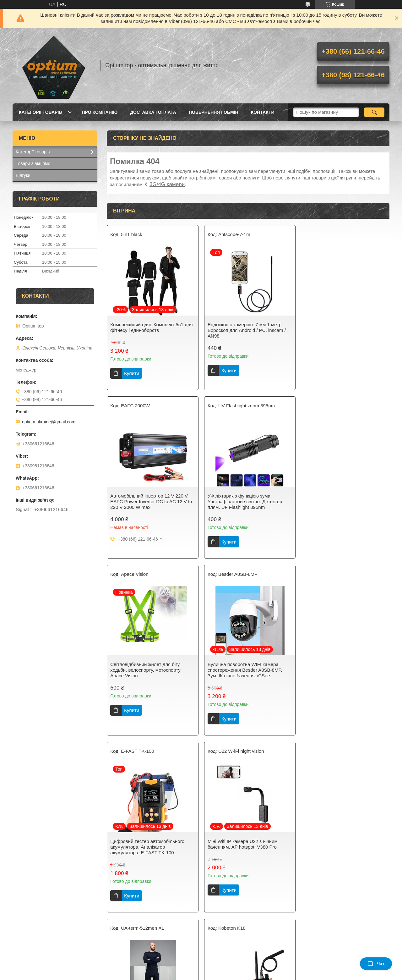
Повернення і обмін (214, 112)
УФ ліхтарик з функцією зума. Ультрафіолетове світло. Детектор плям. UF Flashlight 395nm (147, 501)
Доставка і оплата (153, 112)
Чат (376, 964)
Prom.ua (230, 968)
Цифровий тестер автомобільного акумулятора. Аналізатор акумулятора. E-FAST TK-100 (147, 678)
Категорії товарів (40, 112)
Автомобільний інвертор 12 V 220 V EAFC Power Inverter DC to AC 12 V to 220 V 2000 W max (343, 330)
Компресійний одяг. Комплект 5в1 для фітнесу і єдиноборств (151, 327)
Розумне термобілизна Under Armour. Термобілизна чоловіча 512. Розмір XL (343, 678)
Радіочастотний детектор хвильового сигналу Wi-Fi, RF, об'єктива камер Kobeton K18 (151, 855)
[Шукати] (374, 112)
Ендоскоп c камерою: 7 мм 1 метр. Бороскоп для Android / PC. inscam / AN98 (245, 330)
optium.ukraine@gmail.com (49, 422)
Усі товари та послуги (246, 938)
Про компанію (100, 112)
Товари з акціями (33, 163)
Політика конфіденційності (236, 974)
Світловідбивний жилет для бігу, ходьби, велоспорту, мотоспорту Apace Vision (242, 501)
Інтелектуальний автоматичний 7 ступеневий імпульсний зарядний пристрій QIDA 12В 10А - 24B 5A (243, 855)
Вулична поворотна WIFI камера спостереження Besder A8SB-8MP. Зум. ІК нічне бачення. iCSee (340, 501)
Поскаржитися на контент (187, 974)
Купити (132, 373)
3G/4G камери (167, 184)
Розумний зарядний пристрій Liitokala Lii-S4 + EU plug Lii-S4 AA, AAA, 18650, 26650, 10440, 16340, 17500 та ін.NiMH (343, 858)
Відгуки (23, 175)
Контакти (263, 112)
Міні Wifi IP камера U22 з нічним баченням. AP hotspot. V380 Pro (241, 676)
